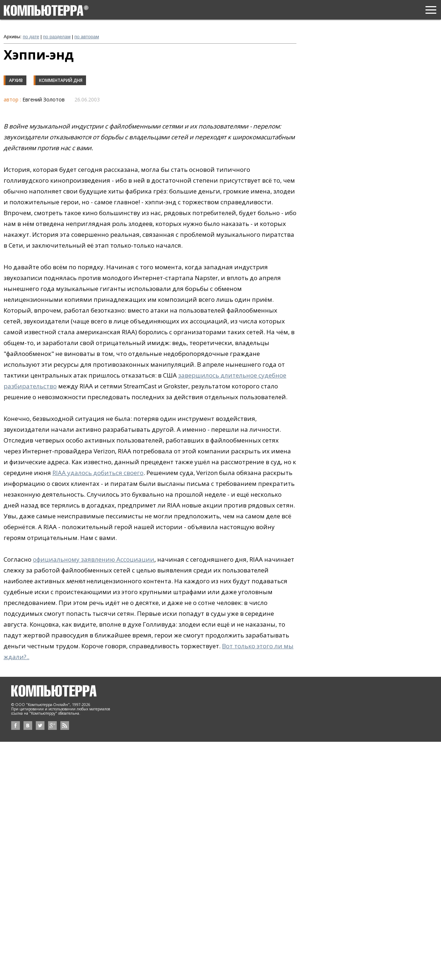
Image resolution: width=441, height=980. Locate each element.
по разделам (57, 37)
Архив (16, 80)
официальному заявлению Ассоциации (94, 559)
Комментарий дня (61, 80)
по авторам (87, 37)
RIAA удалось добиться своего (98, 473)
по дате (31, 37)
